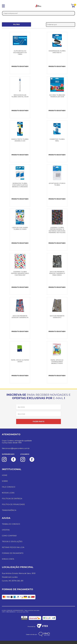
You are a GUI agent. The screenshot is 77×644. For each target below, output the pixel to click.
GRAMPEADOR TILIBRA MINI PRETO (57, 52)
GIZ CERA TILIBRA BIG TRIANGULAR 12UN (57, 96)
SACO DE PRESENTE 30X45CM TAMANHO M (20, 317)
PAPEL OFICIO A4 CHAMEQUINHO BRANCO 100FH (57, 362)
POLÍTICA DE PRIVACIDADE (13, 504)
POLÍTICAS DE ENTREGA (12, 499)
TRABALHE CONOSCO (11, 524)
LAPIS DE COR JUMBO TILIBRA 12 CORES (20, 228)
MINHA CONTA (8, 559)
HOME (5, 475)
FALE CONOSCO (9, 487)
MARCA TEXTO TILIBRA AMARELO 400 (20, 140)
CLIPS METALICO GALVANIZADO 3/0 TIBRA (20, 53)
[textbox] (38, 13)
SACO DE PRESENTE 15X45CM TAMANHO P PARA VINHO (57, 273)
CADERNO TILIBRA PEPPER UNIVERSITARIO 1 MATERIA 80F (20, 273)
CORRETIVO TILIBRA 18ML (57, 140)
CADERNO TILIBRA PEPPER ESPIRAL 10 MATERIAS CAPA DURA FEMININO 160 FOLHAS (57, 230)
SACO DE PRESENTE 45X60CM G (57, 317)
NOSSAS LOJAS (8, 493)
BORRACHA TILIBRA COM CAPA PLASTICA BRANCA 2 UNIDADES (20, 185)
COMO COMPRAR (9, 536)
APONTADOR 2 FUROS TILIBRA (57, 184)
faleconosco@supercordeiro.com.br (16, 448)
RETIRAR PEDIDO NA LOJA (13, 547)
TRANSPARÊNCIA (9, 510)
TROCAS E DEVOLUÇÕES (12, 542)
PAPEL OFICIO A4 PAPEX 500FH (20, 361)
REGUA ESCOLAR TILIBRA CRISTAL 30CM (20, 96)
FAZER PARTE (39, 421)
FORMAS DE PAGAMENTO (13, 553)
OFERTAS (6, 530)
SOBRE (5, 481)
